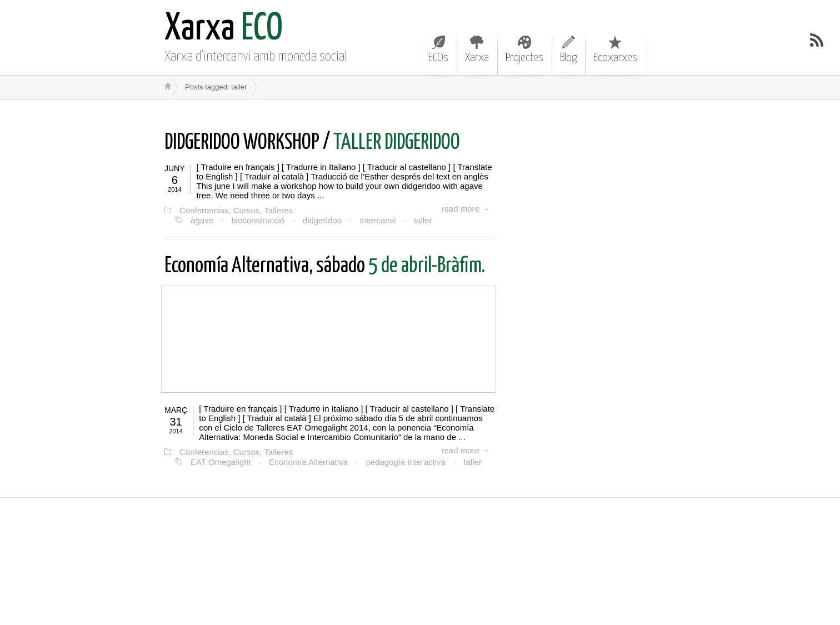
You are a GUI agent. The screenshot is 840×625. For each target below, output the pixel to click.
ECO (224, 29)
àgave (202, 220)
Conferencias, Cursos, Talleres (236, 210)
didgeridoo (322, 220)
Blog (568, 49)
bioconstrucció (258, 220)
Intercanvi (377, 220)
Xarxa (477, 49)
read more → (466, 209)
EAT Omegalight (221, 462)
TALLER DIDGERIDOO (312, 143)
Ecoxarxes (615, 49)
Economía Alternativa (308, 462)
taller (423, 220)
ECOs (438, 49)
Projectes (524, 49)
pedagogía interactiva (405, 462)
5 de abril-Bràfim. (325, 266)
